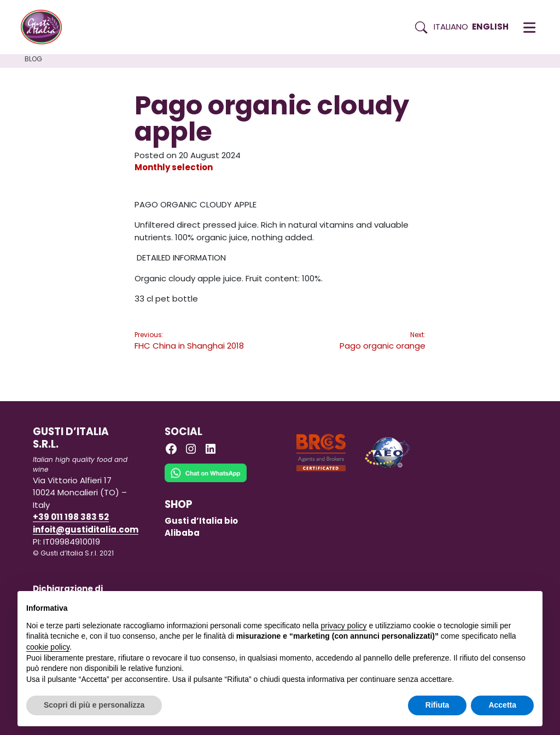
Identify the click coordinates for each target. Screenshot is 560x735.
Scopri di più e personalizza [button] (94, 705)
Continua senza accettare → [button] (483, 605)
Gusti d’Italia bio (201, 521)
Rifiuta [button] (437, 705)
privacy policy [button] (344, 626)
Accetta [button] (502, 705)
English (490, 27)
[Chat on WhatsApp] (206, 480)
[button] (529, 27)
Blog (33, 59)
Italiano (451, 27)
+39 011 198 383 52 (71, 517)
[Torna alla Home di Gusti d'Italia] (45, 27)
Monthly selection (174, 167)
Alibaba (182, 533)
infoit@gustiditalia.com (86, 529)
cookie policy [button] (48, 647)
